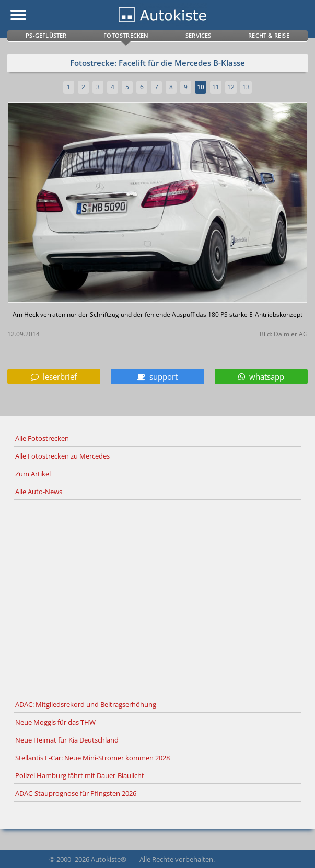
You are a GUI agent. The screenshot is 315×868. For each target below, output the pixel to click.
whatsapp (261, 376)
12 (231, 87)
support (157, 376)
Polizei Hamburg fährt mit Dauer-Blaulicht (80, 775)
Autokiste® (109, 859)
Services (199, 35)
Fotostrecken (126, 35)
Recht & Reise (269, 35)
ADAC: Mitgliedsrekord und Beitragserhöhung (86, 704)
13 (246, 87)
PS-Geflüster (46, 35)
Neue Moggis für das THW (55, 722)
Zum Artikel (33, 474)
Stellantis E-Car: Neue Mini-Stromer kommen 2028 (92, 758)
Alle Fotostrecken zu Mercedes (62, 456)
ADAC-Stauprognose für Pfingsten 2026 (76, 793)
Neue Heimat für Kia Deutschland (67, 740)
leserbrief (54, 376)
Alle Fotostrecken (42, 438)
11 (216, 87)
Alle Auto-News (39, 492)
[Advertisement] (157, 598)
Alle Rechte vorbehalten (176, 859)
